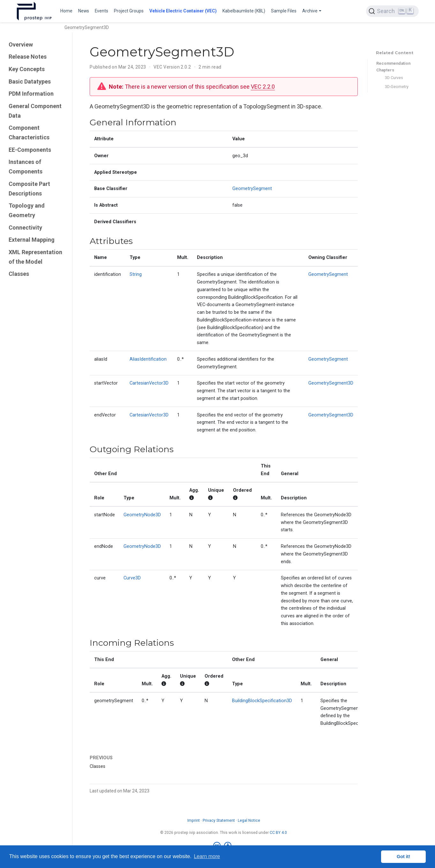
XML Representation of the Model (35, 257)
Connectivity (25, 228)
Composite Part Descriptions (29, 189)
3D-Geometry (397, 87)
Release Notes (28, 57)
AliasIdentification (148, 359)
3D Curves (394, 78)
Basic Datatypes (30, 81)
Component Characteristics (29, 132)
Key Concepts (27, 69)
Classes (19, 274)
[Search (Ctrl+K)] (392, 11)
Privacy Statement (219, 820)
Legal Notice (249, 820)
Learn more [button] (207, 856)
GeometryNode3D (142, 515)
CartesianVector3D (149, 383)
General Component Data (35, 111)
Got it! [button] (403, 857)
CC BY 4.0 (278, 833)
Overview (21, 44)
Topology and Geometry (27, 210)
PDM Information (31, 94)
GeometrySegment (252, 189)
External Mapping (32, 240)
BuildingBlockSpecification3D (262, 701)
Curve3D (132, 578)
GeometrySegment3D (331, 383)
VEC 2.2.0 (263, 87)
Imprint (194, 820)
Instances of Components (26, 167)
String (136, 274)
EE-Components (30, 150)
